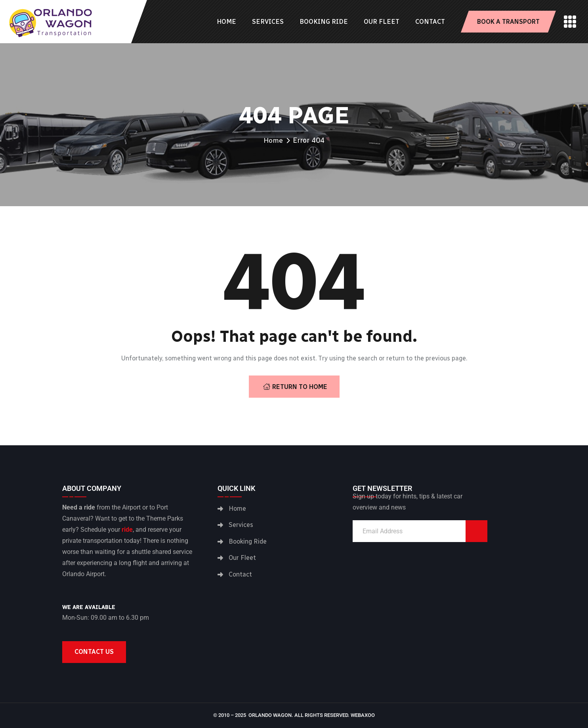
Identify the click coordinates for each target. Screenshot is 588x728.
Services (268, 22)
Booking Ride (324, 22)
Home (226, 22)
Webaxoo (363, 715)
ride (127, 530)
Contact (430, 22)
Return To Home (295, 387)
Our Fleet (382, 22)
